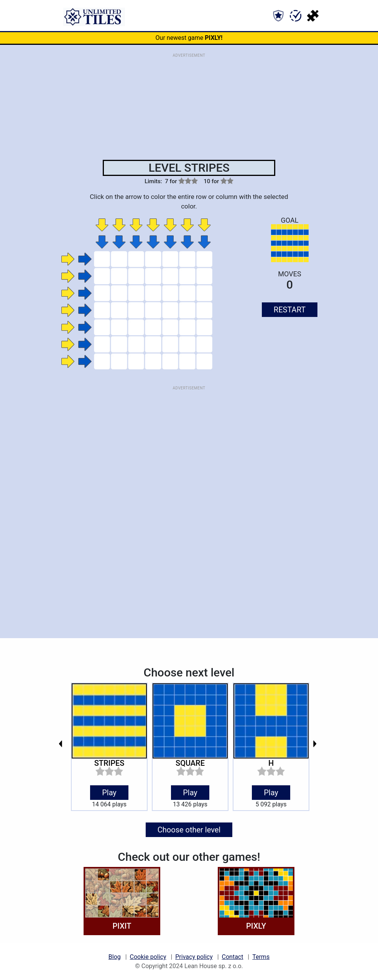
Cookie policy (148, 957)
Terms (261, 957)
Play (109, 793)
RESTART (290, 310)
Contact (233, 957)
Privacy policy (194, 957)
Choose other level (189, 830)
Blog (115, 957)
